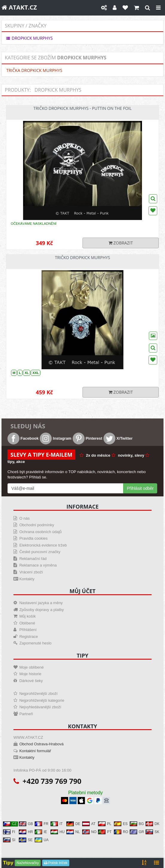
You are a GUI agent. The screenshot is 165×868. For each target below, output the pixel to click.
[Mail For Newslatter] (65, 488)
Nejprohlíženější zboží (39, 694)
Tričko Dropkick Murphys (83, 257)
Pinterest (87, 438)
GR (137, 832)
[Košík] (136, 8)
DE (73, 824)
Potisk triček (56, 863)
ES (121, 824)
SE (26, 840)
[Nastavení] (104, 8)
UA (42, 840)
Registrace (29, 637)
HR (26, 832)
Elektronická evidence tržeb (43, 545)
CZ (10, 824)
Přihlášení (28, 630)
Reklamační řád (33, 559)
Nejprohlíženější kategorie (42, 700)
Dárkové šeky (31, 681)
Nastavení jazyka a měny (41, 603)
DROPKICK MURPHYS (29, 38)
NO (89, 832)
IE (41, 832)
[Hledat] (148, 8)
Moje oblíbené (32, 667)
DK (153, 824)
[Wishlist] (153, 336)
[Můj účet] (115, 8)
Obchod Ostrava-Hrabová (42, 744)
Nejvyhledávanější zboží (40, 707)
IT (57, 824)
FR (42, 824)
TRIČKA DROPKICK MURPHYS (34, 70)
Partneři (26, 714)
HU (58, 832)
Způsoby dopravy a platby (42, 610)
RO (121, 832)
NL (73, 832)
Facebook (23, 438)
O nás (25, 518)
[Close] (158, 8)
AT (89, 824)
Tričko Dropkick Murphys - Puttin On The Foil (83, 108)
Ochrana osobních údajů (41, 532)
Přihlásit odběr (140, 488)
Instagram (56, 438)
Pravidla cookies (34, 538)
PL (105, 824)
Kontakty (27, 579)
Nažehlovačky (28, 863)
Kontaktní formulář (35, 751)
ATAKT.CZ (19, 7)
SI (9, 840)
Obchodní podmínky (37, 525)
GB (26, 824)
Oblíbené (27, 623)
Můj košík (28, 616)
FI (9, 832)
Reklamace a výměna (38, 565)
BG (137, 824)
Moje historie (30, 674)
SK (152, 832)
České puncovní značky (40, 552)
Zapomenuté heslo (36, 643)
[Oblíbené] (125, 8)
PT (105, 832)
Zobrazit (121, 243)
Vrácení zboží (31, 572)
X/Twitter (118, 438)
